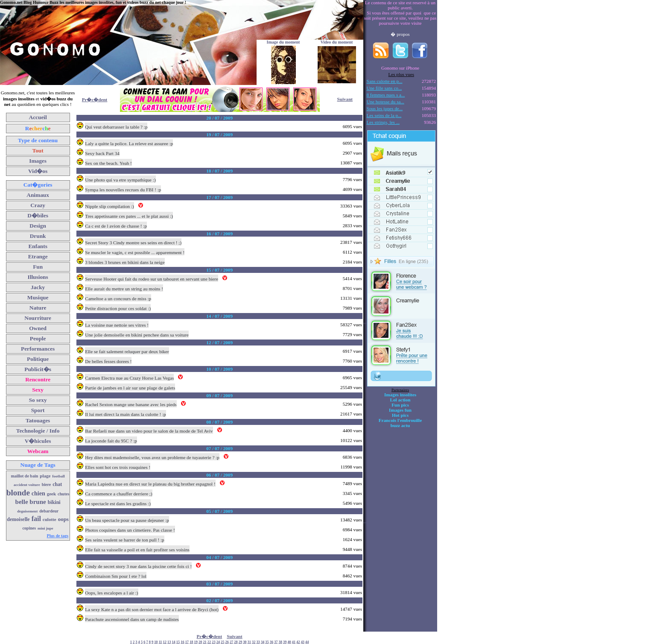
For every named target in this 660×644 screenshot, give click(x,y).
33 (258, 642)
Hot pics (400, 415)
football (58, 476)
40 (289, 642)
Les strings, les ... (383, 122)
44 (307, 642)
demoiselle (18, 519)
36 (272, 642)
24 (218, 642)
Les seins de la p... (384, 115)
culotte (50, 519)
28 (236, 642)
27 (231, 642)
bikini (54, 502)
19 (196, 642)
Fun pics (400, 405)
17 (187, 642)
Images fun (400, 410)
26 (227, 642)
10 (156, 642)
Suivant (345, 99)
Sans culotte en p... (385, 81)
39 (285, 642)
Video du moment (337, 42)
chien (38, 493)
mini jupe (45, 528)
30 (245, 642)
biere (46, 484)
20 (200, 642)
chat (57, 484)
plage (45, 476)
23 (213, 642)
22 (209, 642)
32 (254, 642)
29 (240, 642)
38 (280, 642)
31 (249, 642)
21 (204, 642)
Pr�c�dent (95, 100)
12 (165, 642)
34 (263, 642)
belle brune (31, 502)
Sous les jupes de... (385, 108)
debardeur (49, 511)
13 (169, 642)
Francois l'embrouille (400, 420)
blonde (18, 493)
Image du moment (283, 42)
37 (276, 642)
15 (178, 642)
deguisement (27, 511)
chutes (63, 494)
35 (267, 642)
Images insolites (400, 395)
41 (294, 642)
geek (51, 494)
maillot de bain (24, 476)
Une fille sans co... (384, 88)
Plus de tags (58, 536)
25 (222, 642)
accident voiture (27, 485)
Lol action (400, 400)
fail (36, 519)
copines (29, 528)
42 (298, 642)
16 (182, 642)
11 (161, 642)
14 (173, 642)
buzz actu (400, 425)
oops (63, 519)
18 (191, 642)
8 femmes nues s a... (386, 95)
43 (303, 642)
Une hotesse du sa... (385, 102)
